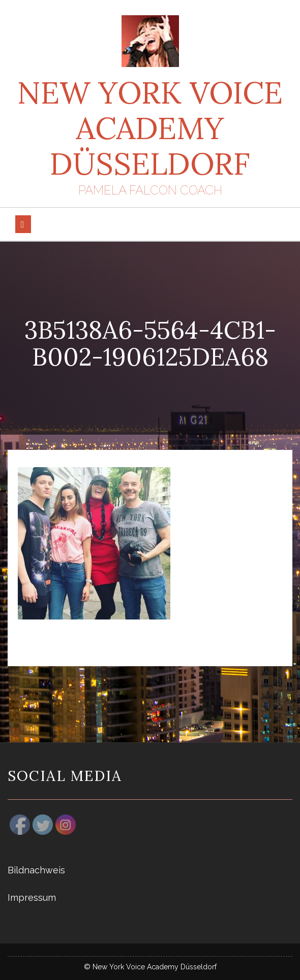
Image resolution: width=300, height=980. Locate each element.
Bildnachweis (36, 870)
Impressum (32, 897)
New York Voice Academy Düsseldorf (150, 128)
